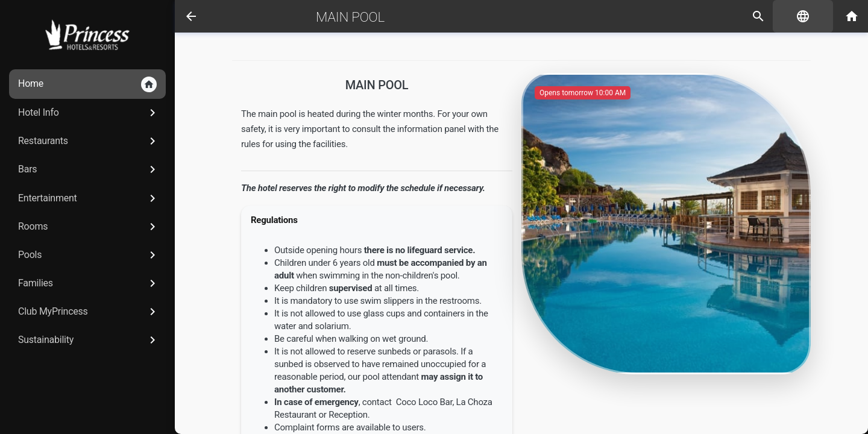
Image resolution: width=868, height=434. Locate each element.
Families (89, 283)
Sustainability (89, 340)
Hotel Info (89, 113)
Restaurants (89, 141)
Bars (89, 169)
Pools (89, 255)
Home (87, 84)
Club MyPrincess (89, 312)
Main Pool (350, 17)
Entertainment (89, 198)
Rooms (89, 227)
